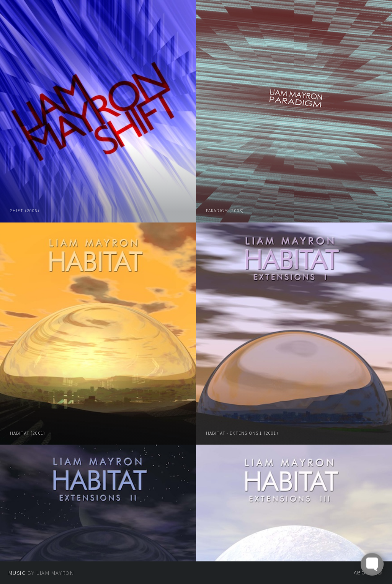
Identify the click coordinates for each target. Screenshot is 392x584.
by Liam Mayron (41, 573)
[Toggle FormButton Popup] (372, 564)
